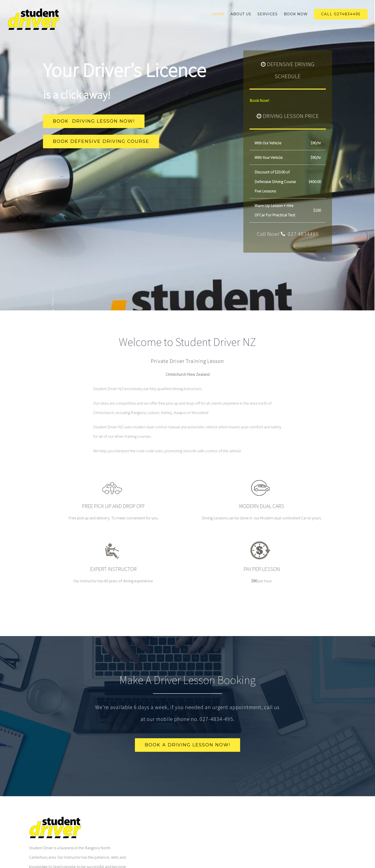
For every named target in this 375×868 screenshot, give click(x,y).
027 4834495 (303, 234)
